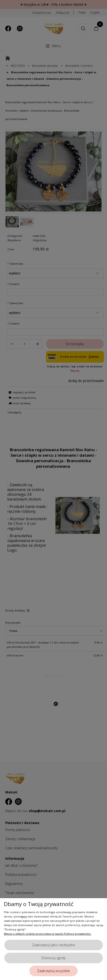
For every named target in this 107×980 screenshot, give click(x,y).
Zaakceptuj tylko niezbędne (53, 945)
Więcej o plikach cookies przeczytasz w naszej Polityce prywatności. (48, 934)
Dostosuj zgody (53, 958)
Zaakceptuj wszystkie (53, 971)
